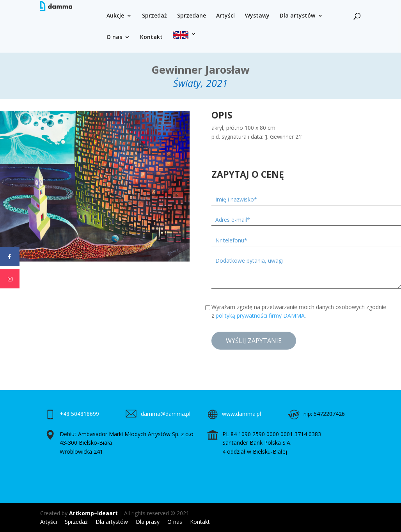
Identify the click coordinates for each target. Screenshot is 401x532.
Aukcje (115, 16)
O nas (114, 37)
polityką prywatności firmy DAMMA (260, 315)
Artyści (225, 16)
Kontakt (151, 37)
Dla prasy (148, 522)
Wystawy (257, 16)
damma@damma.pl (166, 414)
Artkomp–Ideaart (93, 513)
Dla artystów (297, 16)
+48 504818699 (79, 414)
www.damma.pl (241, 414)
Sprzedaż (154, 16)
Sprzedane (192, 16)
